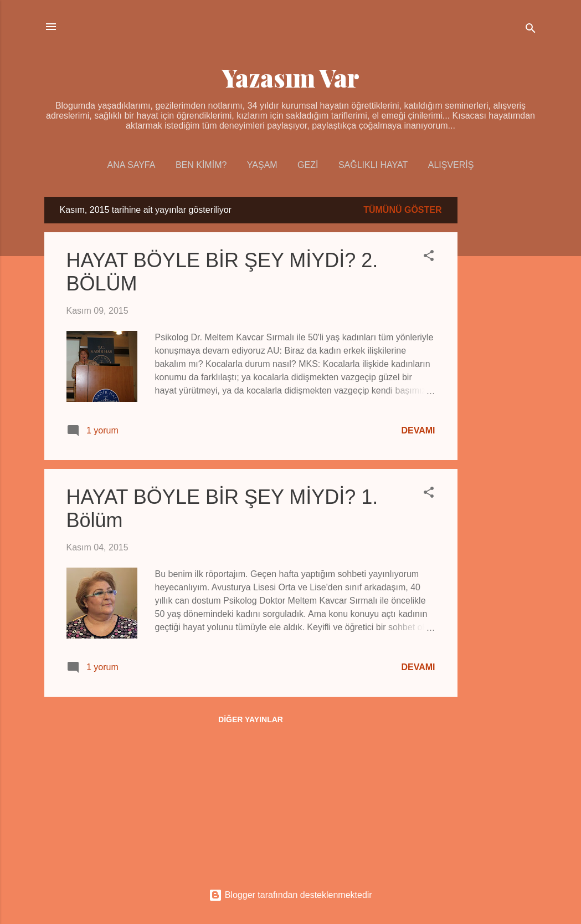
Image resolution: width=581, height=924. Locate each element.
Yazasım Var (291, 77)
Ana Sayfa (132, 165)
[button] (429, 257)
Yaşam (262, 165)
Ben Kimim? (201, 165)
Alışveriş (451, 165)
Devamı (418, 430)
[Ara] (531, 30)
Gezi (308, 165)
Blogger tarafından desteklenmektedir (290, 895)
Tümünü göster (402, 210)
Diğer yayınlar (251, 719)
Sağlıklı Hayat (373, 165)
